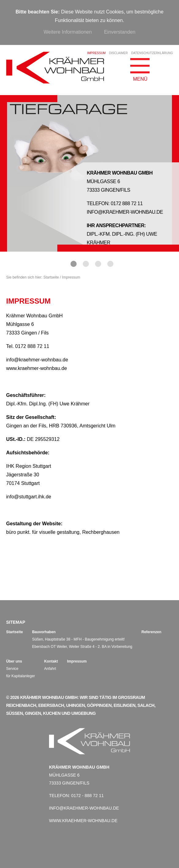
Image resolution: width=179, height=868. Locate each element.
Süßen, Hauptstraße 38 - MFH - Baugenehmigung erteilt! (78, 639)
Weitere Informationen (68, 32)
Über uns (14, 661)
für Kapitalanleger (21, 676)
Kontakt (51, 661)
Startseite (51, 277)
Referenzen (152, 632)
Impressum (77, 661)
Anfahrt (50, 669)
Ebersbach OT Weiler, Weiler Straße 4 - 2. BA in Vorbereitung (82, 647)
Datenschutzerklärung (152, 53)
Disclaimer (118, 53)
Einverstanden (120, 32)
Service (12, 669)
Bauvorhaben (44, 632)
